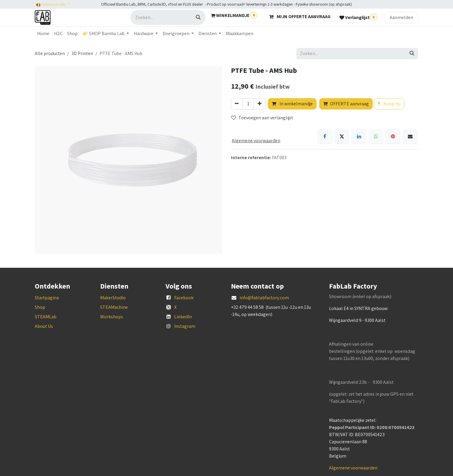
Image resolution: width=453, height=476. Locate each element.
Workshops (112, 317)
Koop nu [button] (389, 104)
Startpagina (47, 298)
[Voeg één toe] (260, 104)
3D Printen (82, 53)
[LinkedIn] (359, 136)
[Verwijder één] (237, 104)
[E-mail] (410, 136)
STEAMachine (114, 307)
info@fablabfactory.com (264, 298)
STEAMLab (46, 317)
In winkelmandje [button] (292, 104)
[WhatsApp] (376, 136)
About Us (44, 326)
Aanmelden (401, 17)
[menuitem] (43, 34)
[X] (342, 136)
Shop (40, 307)
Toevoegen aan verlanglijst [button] (262, 118)
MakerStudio (113, 298)
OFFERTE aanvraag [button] (346, 104)
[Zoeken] (198, 17)
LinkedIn (183, 317)
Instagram (185, 326)
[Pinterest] (393, 136)
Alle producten (50, 53)
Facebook (184, 298)
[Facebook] (325, 136)
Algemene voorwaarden (353, 468)
